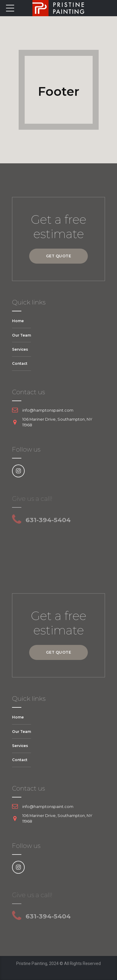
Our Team (22, 335)
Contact (20, 363)
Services (20, 349)
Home (18, 321)
